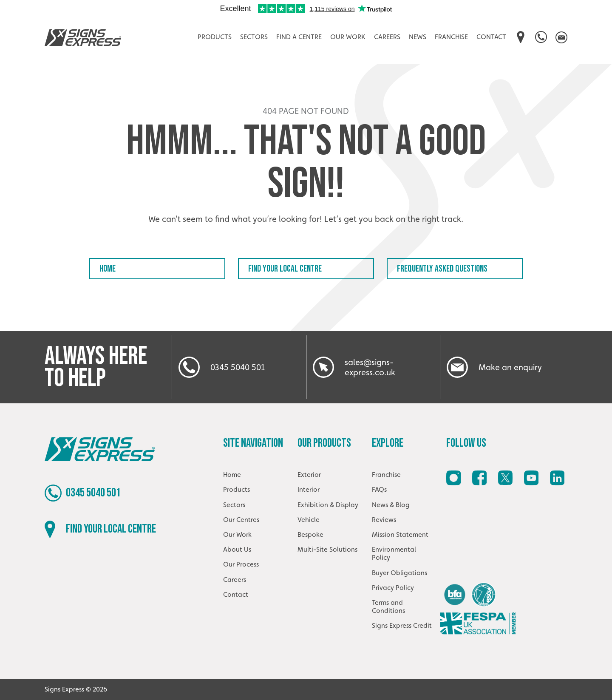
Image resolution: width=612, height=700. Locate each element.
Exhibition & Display (328, 505)
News (418, 37)
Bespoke (310, 534)
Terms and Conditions (388, 606)
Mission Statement (400, 534)
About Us (237, 549)
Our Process (241, 564)
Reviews (384, 520)
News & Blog (391, 505)
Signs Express (83, 37)
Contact (491, 37)
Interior (309, 489)
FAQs (379, 489)
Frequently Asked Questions (442, 269)
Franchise (451, 37)
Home (108, 269)
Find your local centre (285, 269)
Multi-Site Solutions (327, 549)
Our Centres (241, 520)
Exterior (309, 475)
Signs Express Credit (402, 625)
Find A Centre (299, 37)
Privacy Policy (393, 588)
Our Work (348, 37)
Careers (387, 37)
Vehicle (309, 520)
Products (215, 37)
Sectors (254, 37)
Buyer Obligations (399, 573)
